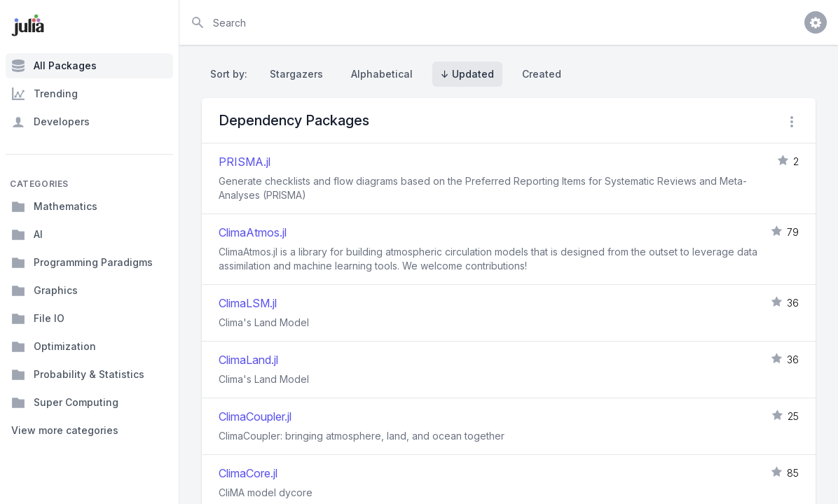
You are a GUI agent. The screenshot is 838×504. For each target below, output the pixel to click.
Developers (50, 122)
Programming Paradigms (82, 262)
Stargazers (296, 74)
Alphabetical (382, 74)
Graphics (44, 290)
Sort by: (232, 74)
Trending (44, 94)
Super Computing (65, 402)
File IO (38, 318)
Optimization (54, 346)
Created (542, 74)
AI (27, 234)
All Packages (54, 66)
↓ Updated (467, 74)
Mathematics (54, 206)
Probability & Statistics (78, 374)
